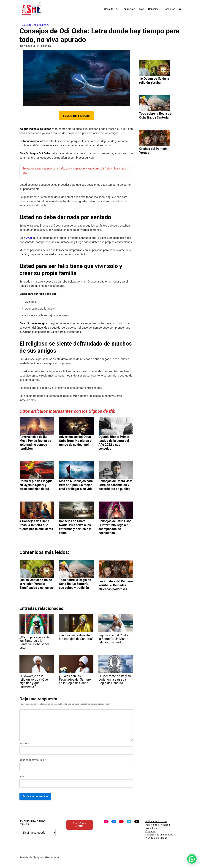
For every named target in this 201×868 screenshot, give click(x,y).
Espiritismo (129, 9)
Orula (29, 238)
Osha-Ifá (109, 9)
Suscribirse (169, 9)
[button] (192, 859)
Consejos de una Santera (159, 835)
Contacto (151, 831)
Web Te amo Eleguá (156, 838)
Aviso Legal (152, 828)
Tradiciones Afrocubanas (34, 25)
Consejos (153, 9)
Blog (142, 9)
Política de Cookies (156, 821)
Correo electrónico (33, 760)
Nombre (25, 744)
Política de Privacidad (158, 825)
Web (22, 777)
